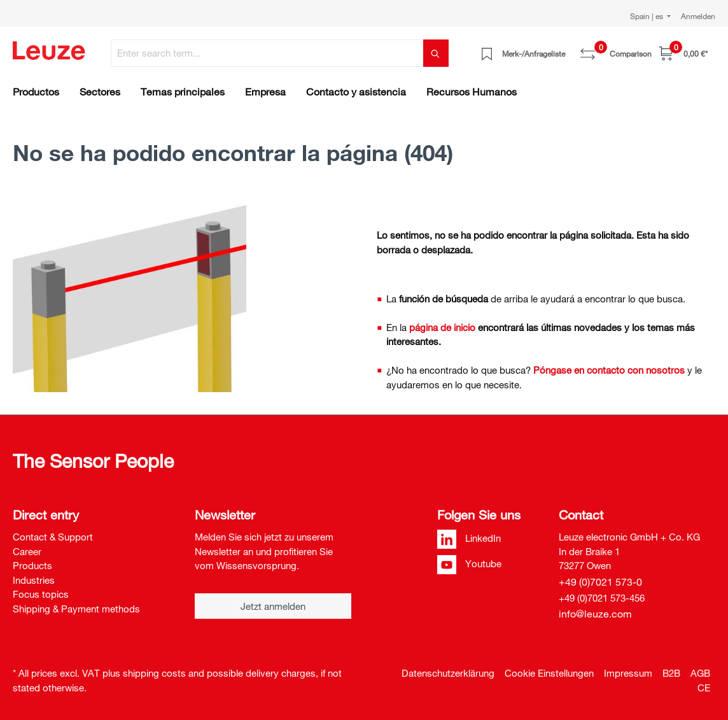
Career (27, 551)
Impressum (628, 673)
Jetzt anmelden (273, 606)
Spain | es (647, 16)
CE (704, 688)
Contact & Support (53, 537)
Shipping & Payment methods (76, 609)
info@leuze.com (595, 614)
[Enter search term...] (267, 53)
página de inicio (442, 327)
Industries (34, 580)
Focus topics (41, 594)
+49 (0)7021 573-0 (600, 582)
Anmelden (698, 16)
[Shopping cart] (683, 53)
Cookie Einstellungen (549, 673)
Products (32, 565)
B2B (671, 673)
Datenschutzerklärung (448, 673)
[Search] (436, 53)
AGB (700, 673)
